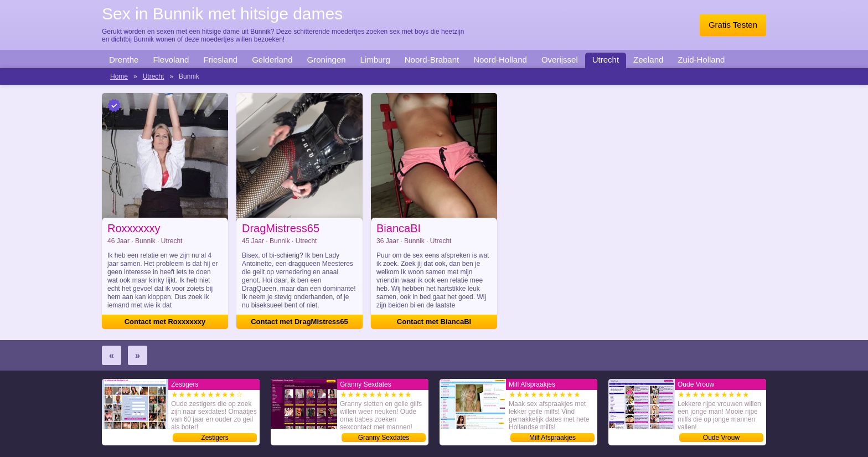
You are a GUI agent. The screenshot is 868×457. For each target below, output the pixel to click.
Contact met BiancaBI (434, 322)
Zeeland (648, 60)
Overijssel (560, 60)
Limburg (375, 60)
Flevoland (171, 60)
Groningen (327, 60)
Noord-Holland (500, 60)
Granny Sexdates (384, 438)
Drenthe (124, 60)
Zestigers (215, 438)
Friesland (220, 60)
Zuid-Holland (701, 60)
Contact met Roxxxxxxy (165, 322)
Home (119, 76)
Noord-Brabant (432, 60)
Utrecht (606, 60)
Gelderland (272, 60)
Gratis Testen (733, 25)
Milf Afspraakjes (552, 438)
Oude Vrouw (721, 438)
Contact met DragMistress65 (299, 322)
